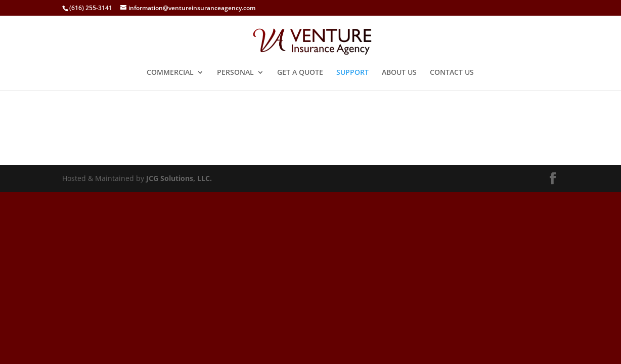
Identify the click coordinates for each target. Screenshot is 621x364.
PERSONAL (235, 73)
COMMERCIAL (170, 73)
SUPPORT (352, 73)
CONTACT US (452, 73)
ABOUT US (399, 73)
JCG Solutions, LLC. (179, 178)
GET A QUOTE (300, 73)
